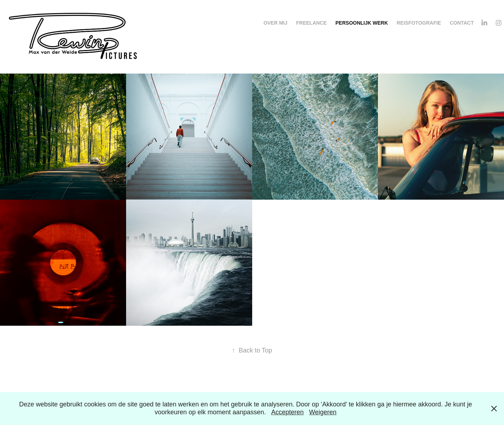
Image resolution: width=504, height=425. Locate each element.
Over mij (276, 23)
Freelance (311, 23)
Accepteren (287, 412)
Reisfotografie (419, 23)
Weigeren (323, 412)
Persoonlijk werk (362, 23)
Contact (462, 23)
